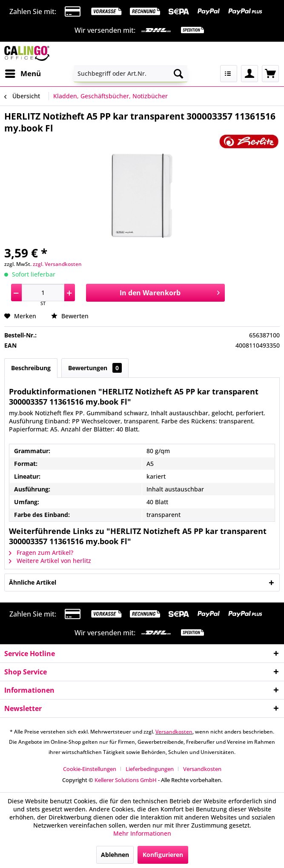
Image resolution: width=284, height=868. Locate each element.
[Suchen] (178, 74)
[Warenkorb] (270, 74)
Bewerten (70, 316)
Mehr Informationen (142, 833)
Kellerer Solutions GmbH (126, 780)
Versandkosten (174, 732)
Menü (23, 73)
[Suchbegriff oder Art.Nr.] (131, 74)
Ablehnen (115, 855)
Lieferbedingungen (150, 769)
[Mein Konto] (250, 74)
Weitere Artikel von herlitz (50, 561)
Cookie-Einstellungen (90, 769)
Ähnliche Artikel (33, 582)
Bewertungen (95, 368)
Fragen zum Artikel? (41, 552)
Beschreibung (31, 368)
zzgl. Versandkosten (57, 264)
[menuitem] (23, 74)
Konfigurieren (163, 855)
